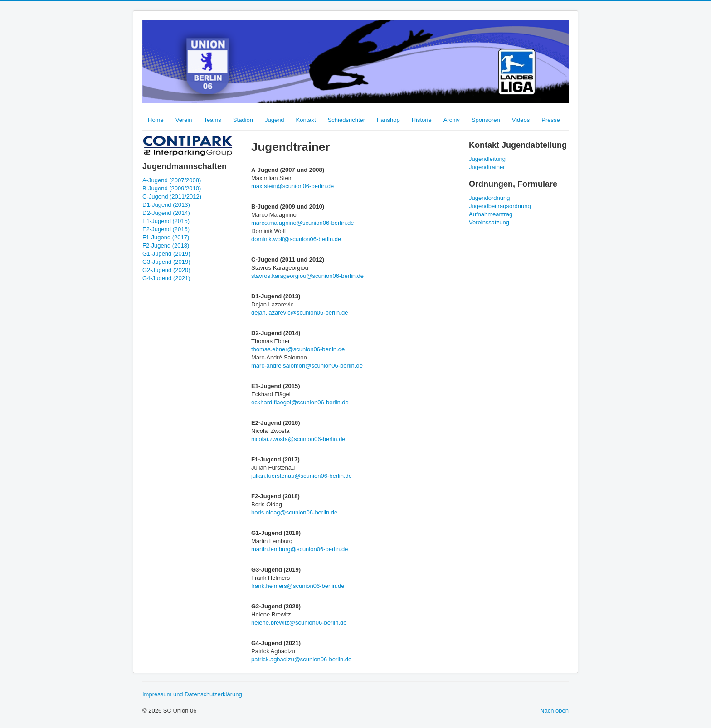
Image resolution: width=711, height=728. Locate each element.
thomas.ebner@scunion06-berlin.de (298, 349)
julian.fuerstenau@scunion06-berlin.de (302, 476)
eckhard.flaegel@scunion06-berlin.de (300, 402)
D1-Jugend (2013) (166, 205)
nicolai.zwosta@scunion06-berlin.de (298, 439)
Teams (213, 120)
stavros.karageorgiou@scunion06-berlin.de (307, 276)
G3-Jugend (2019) (166, 262)
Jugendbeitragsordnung (500, 206)
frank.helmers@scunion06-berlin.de (298, 586)
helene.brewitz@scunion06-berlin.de (299, 623)
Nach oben (554, 711)
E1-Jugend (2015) (166, 221)
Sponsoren (486, 120)
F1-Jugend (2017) (166, 237)
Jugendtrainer (487, 167)
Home (156, 120)
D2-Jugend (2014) (166, 213)
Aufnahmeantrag (491, 214)
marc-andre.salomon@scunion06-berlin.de (307, 366)
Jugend (275, 120)
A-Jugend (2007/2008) (172, 180)
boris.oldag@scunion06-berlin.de (294, 512)
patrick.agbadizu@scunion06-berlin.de (301, 659)
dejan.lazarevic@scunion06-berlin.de (299, 313)
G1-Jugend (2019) (166, 254)
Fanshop (388, 120)
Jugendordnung (489, 198)
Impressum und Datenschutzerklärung (192, 694)
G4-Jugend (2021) (166, 278)
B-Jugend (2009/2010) (172, 188)
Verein (184, 120)
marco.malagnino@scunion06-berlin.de (302, 223)
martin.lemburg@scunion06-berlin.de (299, 549)
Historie (422, 120)
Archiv (452, 120)
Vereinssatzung (489, 222)
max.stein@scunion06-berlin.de (292, 186)
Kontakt (306, 120)
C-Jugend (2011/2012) (172, 197)
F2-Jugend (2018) (166, 245)
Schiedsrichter (346, 120)
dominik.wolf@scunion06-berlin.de (296, 239)
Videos (521, 120)
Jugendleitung (487, 159)
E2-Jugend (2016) (166, 229)
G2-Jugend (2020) (166, 270)
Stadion (243, 120)
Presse (550, 120)
